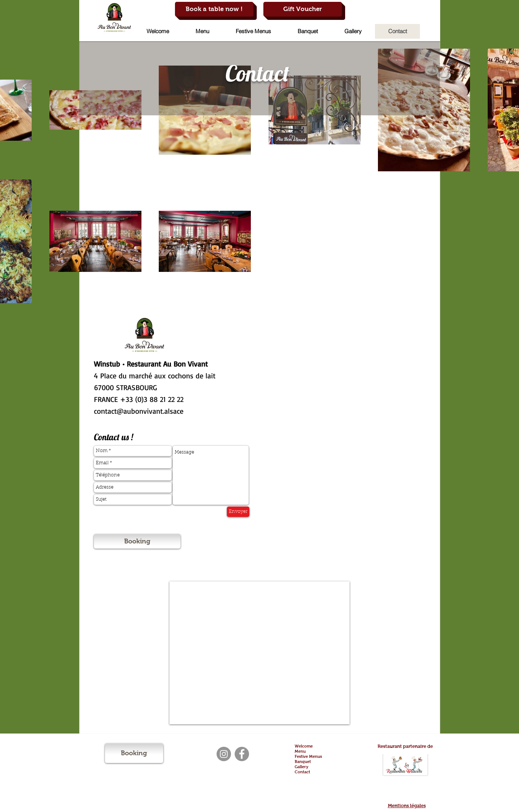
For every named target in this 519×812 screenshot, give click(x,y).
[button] (202, 31)
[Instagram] (224, 754)
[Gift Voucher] (303, 9)
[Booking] (137, 541)
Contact (302, 772)
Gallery (301, 767)
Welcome (304, 746)
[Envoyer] (238, 512)
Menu (300, 751)
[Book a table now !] (214, 9)
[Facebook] (242, 754)
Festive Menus (308, 756)
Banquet (303, 762)
